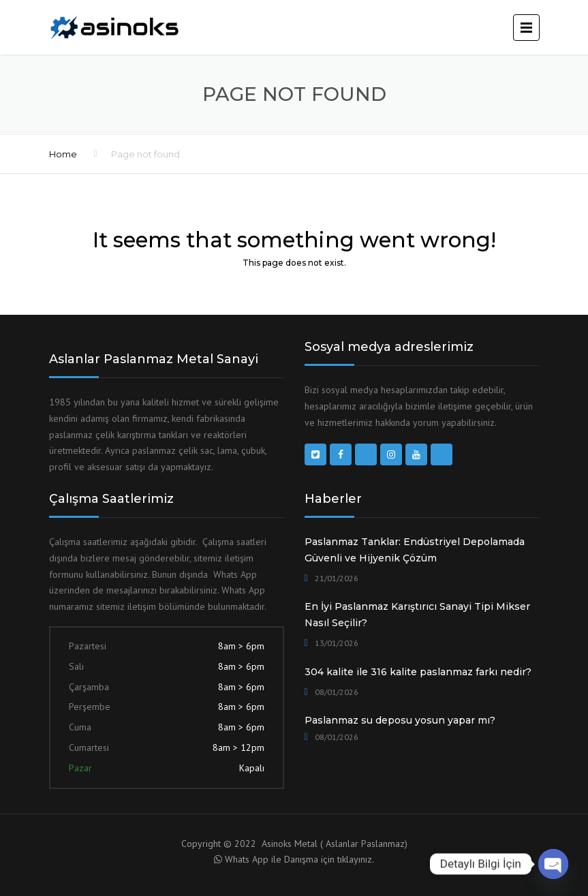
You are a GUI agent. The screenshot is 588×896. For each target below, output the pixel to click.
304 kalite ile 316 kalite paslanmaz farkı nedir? (418, 672)
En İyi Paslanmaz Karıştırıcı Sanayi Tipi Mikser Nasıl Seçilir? (417, 615)
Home (63, 154)
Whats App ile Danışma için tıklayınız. (299, 859)
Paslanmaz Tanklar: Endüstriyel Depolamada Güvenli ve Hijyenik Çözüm (415, 550)
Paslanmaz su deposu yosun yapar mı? (400, 720)
